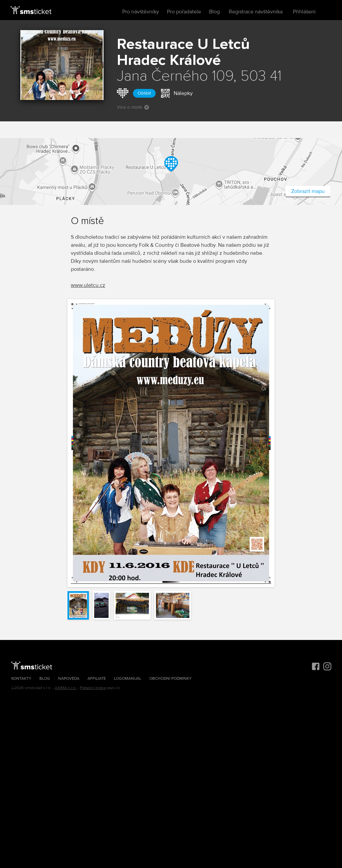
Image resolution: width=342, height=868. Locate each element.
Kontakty (21, 679)
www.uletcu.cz (88, 285)
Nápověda (69, 679)
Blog (214, 12)
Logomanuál (128, 679)
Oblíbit (144, 93)
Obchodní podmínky (170, 679)
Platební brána (93, 688)
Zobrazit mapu (308, 191)
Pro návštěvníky (141, 12)
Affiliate (97, 679)
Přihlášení (304, 12)
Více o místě (133, 107)
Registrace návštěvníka (256, 12)
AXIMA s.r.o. (66, 688)
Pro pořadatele (184, 12)
